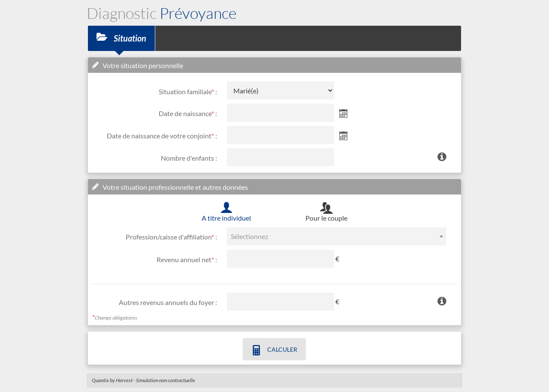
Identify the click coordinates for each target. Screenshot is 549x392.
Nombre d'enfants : (189, 158)
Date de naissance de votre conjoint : (162, 136)
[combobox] (337, 236)
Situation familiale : (188, 91)
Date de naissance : (188, 113)
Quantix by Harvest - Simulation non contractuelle (143, 380)
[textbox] (337, 236)
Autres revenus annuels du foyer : (168, 302)
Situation (121, 37)
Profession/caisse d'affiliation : (171, 237)
